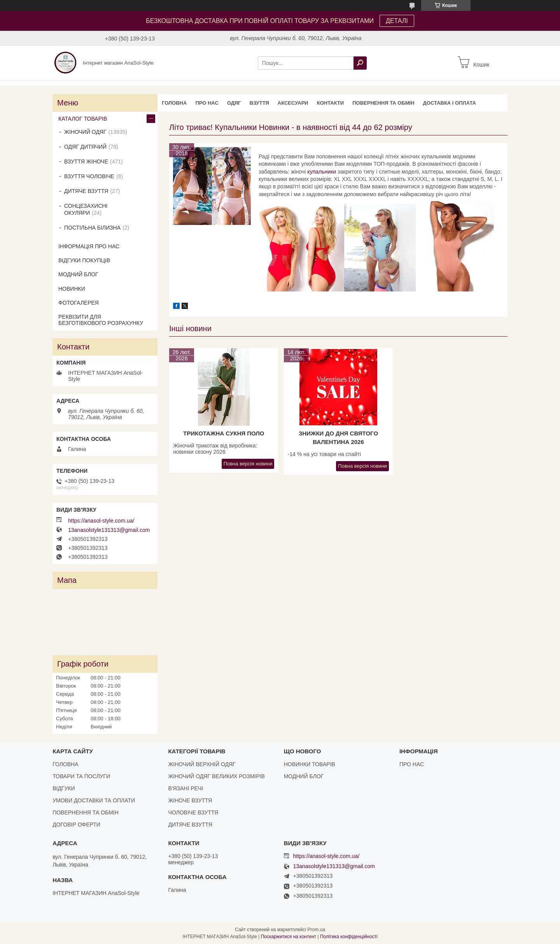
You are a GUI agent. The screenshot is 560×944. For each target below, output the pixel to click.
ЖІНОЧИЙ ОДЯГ (85, 132)
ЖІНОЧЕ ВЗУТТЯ (190, 800)
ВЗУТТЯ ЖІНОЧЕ (86, 161)
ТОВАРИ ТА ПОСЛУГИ (81, 776)
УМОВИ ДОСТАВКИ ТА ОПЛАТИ (94, 800)
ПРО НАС (207, 103)
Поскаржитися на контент (289, 937)
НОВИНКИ (72, 289)
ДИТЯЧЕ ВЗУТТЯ (86, 191)
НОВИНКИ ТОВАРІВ (310, 764)
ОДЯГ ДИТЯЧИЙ (85, 147)
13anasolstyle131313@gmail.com (109, 530)
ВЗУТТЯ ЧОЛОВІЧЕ (89, 176)
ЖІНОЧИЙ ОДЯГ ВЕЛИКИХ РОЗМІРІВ (216, 776)
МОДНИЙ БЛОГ (78, 274)
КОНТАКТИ (331, 103)
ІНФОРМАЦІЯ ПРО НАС (89, 246)
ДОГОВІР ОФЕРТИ (76, 825)
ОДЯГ (234, 103)
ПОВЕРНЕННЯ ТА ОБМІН (383, 103)
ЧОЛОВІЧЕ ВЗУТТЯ (193, 812)
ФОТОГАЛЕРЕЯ (79, 303)
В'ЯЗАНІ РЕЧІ (185, 788)
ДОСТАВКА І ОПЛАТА (450, 103)
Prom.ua (316, 930)
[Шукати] (360, 63)
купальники (322, 172)
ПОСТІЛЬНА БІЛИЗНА (92, 228)
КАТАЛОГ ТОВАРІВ (83, 119)
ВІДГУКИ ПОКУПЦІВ (84, 260)
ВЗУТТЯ (259, 103)
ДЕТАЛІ (397, 21)
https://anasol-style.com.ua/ (101, 521)
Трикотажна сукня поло (224, 433)
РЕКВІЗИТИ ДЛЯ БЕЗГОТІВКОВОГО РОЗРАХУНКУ (101, 320)
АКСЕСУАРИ (293, 103)
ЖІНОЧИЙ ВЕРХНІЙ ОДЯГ (202, 764)
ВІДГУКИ (64, 788)
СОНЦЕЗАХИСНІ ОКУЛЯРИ (86, 209)
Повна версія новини (248, 464)
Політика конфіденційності (349, 937)
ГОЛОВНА (174, 103)
